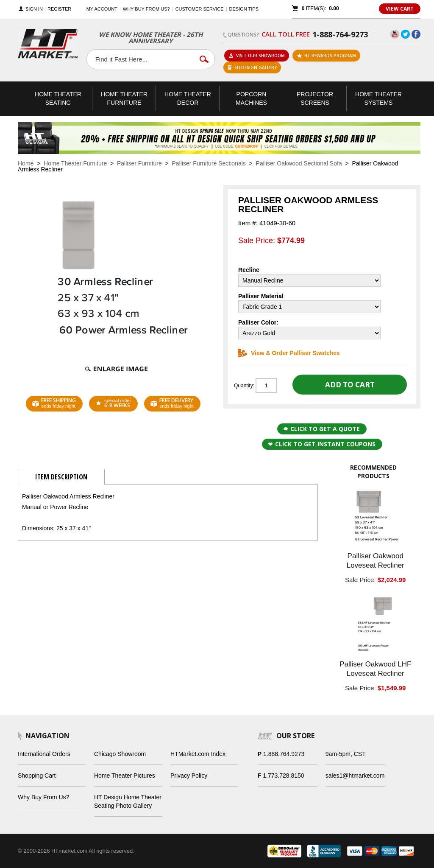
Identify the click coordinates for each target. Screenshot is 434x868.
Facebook (416, 34)
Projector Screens (315, 98)
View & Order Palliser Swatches (289, 353)
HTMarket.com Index (198, 754)
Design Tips (244, 9)
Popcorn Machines (251, 98)
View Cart (400, 9)
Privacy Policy (189, 776)
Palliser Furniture (139, 163)
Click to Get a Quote (322, 429)
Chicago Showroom (120, 754)
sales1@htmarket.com (355, 776)
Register (59, 9)
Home (26, 163)
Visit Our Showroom (257, 56)
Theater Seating (58, 98)
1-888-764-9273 (340, 34)
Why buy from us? (146, 9)
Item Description (61, 477)
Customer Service (200, 9)
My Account (102, 9)
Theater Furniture (124, 98)
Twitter (405, 34)
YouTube (395, 34)
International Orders (44, 754)
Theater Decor (188, 98)
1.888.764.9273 (284, 754)
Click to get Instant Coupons (322, 444)
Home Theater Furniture (75, 163)
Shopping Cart (37, 776)
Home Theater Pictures (125, 776)
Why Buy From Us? (43, 797)
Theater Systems (378, 98)
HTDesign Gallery (252, 67)
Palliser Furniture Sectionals (209, 163)
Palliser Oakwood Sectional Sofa (299, 163)
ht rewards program (327, 56)
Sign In (34, 9)
